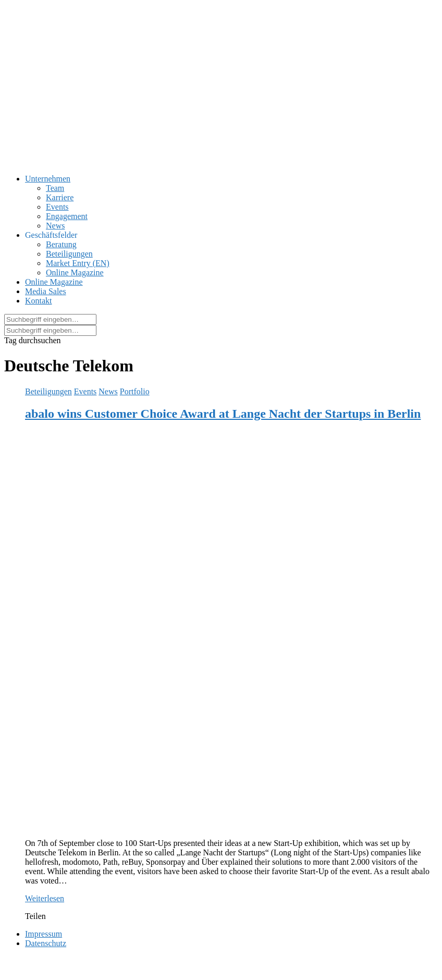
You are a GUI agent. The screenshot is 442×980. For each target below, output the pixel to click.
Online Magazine (75, 273)
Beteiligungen (69, 254)
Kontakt (39, 301)
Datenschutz (46, 943)
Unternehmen (48, 179)
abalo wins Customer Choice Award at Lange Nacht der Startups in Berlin (223, 414)
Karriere (60, 197)
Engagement (67, 216)
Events (57, 207)
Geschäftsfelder (51, 235)
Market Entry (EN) (78, 263)
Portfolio (135, 391)
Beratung (61, 244)
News (55, 226)
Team (55, 188)
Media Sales (46, 291)
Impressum (44, 934)
